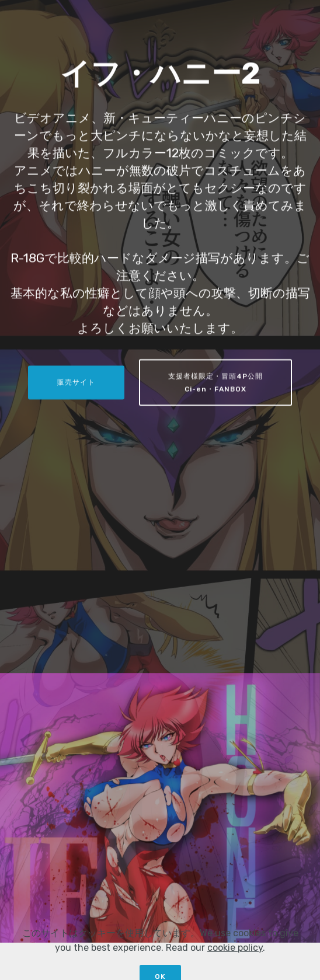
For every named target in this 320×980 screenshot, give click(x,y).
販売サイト (76, 383)
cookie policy (235, 965)
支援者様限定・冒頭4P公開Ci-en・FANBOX (215, 383)
